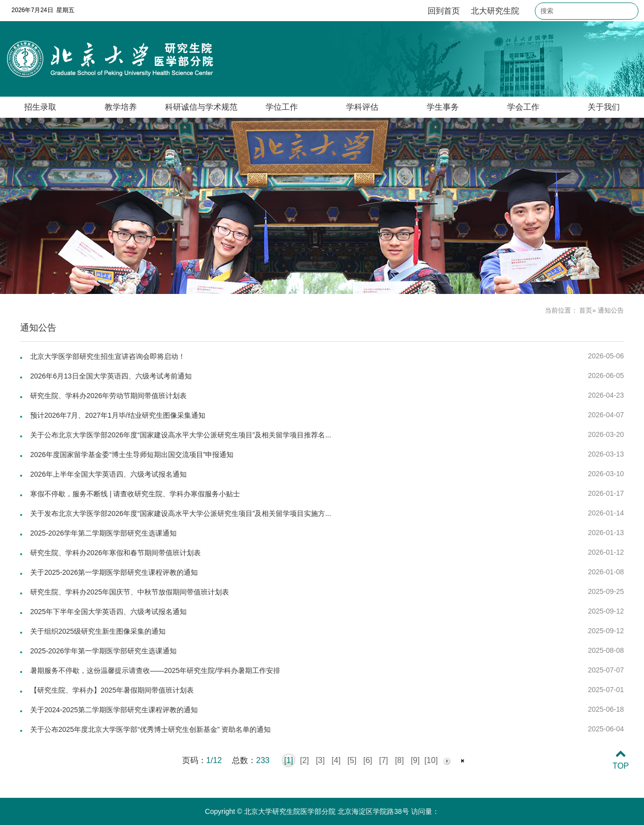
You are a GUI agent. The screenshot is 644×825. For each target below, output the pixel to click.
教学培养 (121, 107)
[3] (320, 760)
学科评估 (362, 107)
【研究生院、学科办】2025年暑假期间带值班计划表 (112, 690)
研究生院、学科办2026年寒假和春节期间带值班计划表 (115, 553)
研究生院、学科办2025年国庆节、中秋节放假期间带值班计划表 (130, 592)
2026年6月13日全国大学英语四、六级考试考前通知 (111, 376)
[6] (368, 760)
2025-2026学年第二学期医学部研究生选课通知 (103, 533)
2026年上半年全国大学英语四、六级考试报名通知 (108, 474)
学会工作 (523, 107)
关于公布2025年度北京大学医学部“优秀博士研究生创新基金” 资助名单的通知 (150, 729)
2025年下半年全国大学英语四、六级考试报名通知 (108, 612)
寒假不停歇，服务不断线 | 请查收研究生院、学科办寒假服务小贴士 (135, 494)
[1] (289, 760)
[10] (431, 760)
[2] (304, 760)
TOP (621, 760)
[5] (352, 760)
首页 (586, 310)
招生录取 (40, 107)
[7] (383, 760)
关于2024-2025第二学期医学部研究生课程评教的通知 (114, 710)
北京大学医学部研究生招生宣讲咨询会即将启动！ (108, 356)
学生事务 (443, 107)
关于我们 (604, 107)
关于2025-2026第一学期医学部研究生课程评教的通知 (114, 572)
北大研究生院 (495, 11)
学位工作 (282, 107)
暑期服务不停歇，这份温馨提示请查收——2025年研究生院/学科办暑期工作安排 (155, 670)
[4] (336, 760)
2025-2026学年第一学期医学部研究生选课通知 (103, 651)
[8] (399, 760)
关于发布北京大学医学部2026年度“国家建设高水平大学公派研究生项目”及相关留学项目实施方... (181, 513)
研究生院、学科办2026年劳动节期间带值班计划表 (108, 396)
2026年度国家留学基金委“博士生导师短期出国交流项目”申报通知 (132, 455)
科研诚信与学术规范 (201, 107)
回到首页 (444, 11)
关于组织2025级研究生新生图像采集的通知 (98, 631)
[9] (415, 760)
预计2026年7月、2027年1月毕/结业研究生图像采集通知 (118, 415)
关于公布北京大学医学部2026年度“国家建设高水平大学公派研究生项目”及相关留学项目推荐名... (181, 435)
